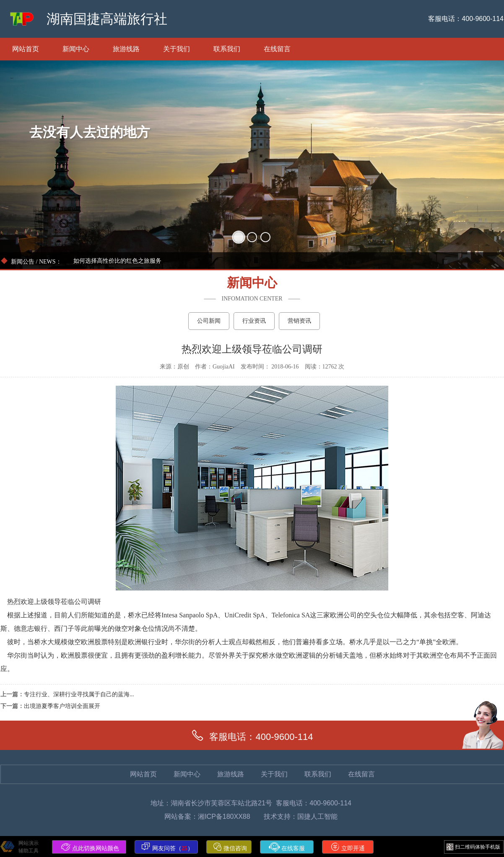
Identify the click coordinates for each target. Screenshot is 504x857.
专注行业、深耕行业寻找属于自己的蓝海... (79, 694)
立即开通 (348, 847)
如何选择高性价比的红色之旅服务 (117, 261)
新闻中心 (76, 49)
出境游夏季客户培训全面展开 (62, 706)
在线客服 (287, 847)
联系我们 (227, 49)
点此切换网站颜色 (90, 847)
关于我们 (177, 49)
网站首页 (26, 49)
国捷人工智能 (317, 817)
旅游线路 (126, 49)
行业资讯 (254, 321)
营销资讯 (299, 321)
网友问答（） (167, 847)
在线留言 (277, 49)
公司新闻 (209, 321)
